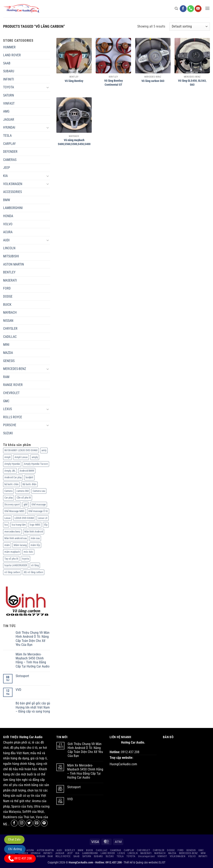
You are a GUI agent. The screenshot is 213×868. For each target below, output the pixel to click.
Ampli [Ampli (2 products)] (7, 457)
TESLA (7, 136)
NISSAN (8, 321)
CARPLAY (9, 144)
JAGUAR (9, 120)
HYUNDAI (9, 127)
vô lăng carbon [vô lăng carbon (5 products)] (12, 572)
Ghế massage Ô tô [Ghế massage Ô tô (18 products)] (38, 511)
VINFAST (9, 103)
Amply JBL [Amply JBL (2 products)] (10, 471)
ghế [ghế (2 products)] (26, 504)
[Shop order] (190, 27)
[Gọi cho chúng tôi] (191, 9)
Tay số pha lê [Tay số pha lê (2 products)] (11, 559)
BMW (7, 200)
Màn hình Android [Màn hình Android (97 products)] (34, 532)
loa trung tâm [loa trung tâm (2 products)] (19, 525)
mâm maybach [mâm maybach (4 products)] (12, 552)
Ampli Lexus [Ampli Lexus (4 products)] (21, 457)
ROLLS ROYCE (13, 417)
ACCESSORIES (12, 192)
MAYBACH (10, 313)
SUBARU (9, 71)
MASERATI (10, 280)
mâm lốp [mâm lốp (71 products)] (35, 545)
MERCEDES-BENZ (15, 369)
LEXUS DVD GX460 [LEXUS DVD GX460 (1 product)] (24, 518)
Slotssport (22, 676)
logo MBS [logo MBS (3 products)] (35, 525)
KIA (5, 176)
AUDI (6, 240)
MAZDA (8, 353)
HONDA (8, 216)
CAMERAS (10, 160)
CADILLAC (10, 337)
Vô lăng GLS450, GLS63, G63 (192, 83)
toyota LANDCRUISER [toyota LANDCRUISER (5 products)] (16, 565)
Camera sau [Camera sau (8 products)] (39, 491)
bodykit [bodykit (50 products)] (29, 477)
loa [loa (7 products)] (6, 525)
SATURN (9, 95)
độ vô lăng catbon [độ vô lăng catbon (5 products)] (33, 572)
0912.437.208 (20, 858)
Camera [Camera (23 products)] (8, 491)
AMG (6, 111)
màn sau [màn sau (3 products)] (35, 538)
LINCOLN (9, 248)
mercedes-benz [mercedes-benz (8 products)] (12, 532)
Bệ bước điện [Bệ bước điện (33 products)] (29, 484)
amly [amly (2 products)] (44, 450)
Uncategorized (146, 856)
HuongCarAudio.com (123, 764)
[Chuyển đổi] (48, 87)
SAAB (7, 63)
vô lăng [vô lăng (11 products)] (35, 565)
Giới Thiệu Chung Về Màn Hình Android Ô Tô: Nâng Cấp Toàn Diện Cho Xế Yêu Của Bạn (33, 639)
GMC (6, 401)
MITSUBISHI (11, 256)
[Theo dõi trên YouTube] (198, 9)
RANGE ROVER (13, 385)
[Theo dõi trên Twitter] (29, 823)
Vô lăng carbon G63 (153, 81)
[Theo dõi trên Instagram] (22, 823)
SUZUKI (8, 433)
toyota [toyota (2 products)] (25, 559)
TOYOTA (9, 87)
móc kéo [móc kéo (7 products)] (28, 552)
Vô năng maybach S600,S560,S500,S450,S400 (74, 142)
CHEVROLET (11, 393)
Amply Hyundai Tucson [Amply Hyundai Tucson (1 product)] (36, 464)
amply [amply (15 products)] (35, 457)
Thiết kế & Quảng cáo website (141, 862)
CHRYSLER (10, 329)
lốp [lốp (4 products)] (46, 525)
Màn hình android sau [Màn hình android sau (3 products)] (16, 538)
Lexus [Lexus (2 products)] (7, 518)
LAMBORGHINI (13, 208)
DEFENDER (10, 152)
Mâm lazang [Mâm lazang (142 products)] (20, 545)
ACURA (8, 232)
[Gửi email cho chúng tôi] (37, 823)
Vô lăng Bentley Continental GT (113, 83)
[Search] (176, 9)
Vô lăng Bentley (74, 81)
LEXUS (7, 409)
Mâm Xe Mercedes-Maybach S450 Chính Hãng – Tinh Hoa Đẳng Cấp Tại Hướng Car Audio (33, 660)
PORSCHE (10, 425)
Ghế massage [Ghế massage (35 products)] (39, 504)
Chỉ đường (15, 849)
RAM (6, 377)
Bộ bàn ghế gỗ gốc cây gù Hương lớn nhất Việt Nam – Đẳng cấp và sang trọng (33, 707)
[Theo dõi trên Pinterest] (44, 823)
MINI (6, 345)
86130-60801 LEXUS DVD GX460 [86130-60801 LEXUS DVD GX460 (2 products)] (21, 450)
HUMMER (9, 47)
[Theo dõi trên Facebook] (183, 9)
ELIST (162, 862)
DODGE (8, 296)
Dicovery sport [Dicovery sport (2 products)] (12, 504)
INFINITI (9, 79)
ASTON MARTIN (14, 264)
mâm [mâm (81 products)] (7, 545)
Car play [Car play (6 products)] (9, 498)
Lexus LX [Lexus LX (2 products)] (43, 518)
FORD (7, 288)
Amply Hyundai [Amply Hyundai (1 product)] (12, 464)
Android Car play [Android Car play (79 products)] (13, 477)
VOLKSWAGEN (13, 184)
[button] (207, 8)
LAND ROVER (12, 55)
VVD (18, 690)
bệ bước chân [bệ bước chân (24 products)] (11, 484)
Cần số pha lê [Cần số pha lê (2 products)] (24, 498)
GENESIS (9, 361)
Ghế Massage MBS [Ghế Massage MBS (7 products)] (14, 511)
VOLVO (8, 224)
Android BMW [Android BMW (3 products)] (27, 471)
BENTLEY (9, 272)
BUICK (7, 305)
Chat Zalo (14, 839)
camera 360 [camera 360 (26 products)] (23, 491)
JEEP (7, 168)
